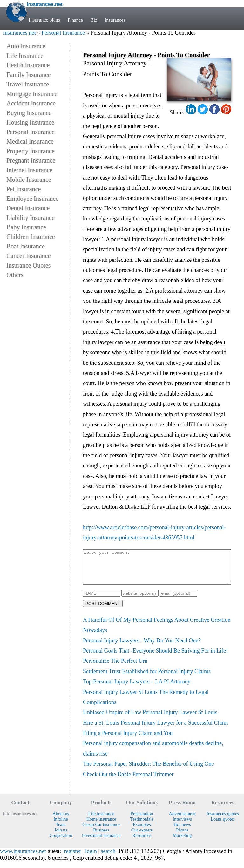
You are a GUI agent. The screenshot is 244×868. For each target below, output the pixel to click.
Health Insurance (28, 65)
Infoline (61, 826)
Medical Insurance (30, 141)
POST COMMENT (103, 610)
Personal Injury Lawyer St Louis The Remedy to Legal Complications (146, 704)
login (91, 858)
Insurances (117, 20)
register (72, 858)
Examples (142, 831)
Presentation (142, 820)
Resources (142, 842)
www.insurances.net (23, 858)
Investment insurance (101, 842)
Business (101, 837)
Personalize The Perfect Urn (115, 668)
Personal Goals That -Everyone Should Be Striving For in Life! (155, 657)
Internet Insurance (29, 170)
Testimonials (142, 826)
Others (15, 275)
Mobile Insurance (29, 180)
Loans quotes (223, 826)
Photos (182, 837)
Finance (76, 20)
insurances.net (19, 33)
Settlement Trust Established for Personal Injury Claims (147, 678)
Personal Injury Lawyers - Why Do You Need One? (142, 647)
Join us (61, 837)
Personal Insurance (63, 33)
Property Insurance (30, 151)
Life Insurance (25, 56)
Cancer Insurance (28, 256)
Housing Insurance (30, 122)
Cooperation (61, 842)
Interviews (182, 826)
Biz (95, 20)
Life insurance (101, 820)
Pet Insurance (24, 189)
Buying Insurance (29, 113)
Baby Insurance (26, 227)
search (108, 858)
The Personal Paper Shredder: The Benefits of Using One (149, 770)
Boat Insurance (26, 246)
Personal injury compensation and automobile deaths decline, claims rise (153, 755)
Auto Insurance (26, 46)
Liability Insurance (30, 218)
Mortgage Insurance (32, 94)
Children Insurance (31, 237)
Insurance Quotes (28, 265)
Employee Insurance (32, 199)
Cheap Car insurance (101, 831)
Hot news (182, 831)
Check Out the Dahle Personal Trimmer (128, 781)
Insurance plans (44, 20)
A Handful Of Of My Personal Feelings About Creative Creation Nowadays (157, 632)
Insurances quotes (223, 820)
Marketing (182, 842)
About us (61, 820)
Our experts (142, 837)
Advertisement (182, 820)
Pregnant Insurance (31, 160)
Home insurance (101, 826)
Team (61, 831)
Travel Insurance (28, 84)
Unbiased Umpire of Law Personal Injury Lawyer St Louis (150, 719)
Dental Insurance (28, 208)
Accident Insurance (31, 103)
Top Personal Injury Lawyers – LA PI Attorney (137, 688)
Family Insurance (28, 75)
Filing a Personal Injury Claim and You (128, 740)
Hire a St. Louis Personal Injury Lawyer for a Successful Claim (155, 729)
